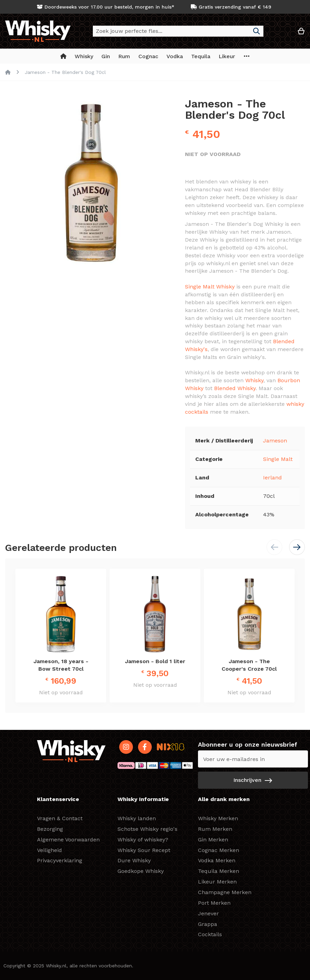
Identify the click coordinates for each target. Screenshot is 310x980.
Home (8, 72)
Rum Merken (215, 829)
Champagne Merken (225, 892)
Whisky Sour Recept (144, 850)
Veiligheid (49, 850)
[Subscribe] (253, 780)
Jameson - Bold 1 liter (155, 661)
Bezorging (50, 829)
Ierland (272, 478)
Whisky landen (137, 818)
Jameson (275, 441)
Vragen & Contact (60, 818)
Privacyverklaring (60, 860)
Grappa (208, 924)
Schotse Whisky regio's (147, 829)
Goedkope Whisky (141, 871)
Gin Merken (213, 840)
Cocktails (210, 934)
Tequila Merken (219, 871)
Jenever (208, 913)
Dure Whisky (134, 860)
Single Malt (278, 459)
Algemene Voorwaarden (68, 840)
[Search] (257, 31)
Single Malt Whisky (210, 287)
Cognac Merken (219, 850)
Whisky (254, 380)
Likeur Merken (217, 882)
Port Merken (214, 903)
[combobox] (178, 31)
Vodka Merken (217, 860)
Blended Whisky (235, 388)
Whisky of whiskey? (143, 840)
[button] (281, 34)
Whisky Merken (218, 818)
